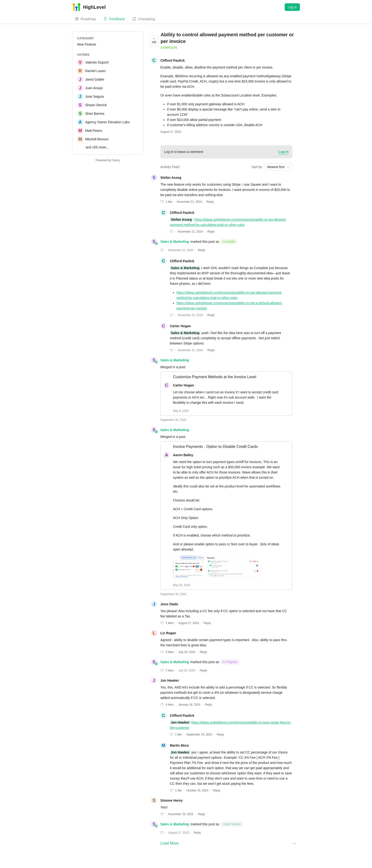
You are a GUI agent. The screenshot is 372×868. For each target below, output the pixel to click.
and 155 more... (97, 147)
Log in (292, 7)
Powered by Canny (108, 160)
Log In (284, 152)
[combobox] (278, 167)
